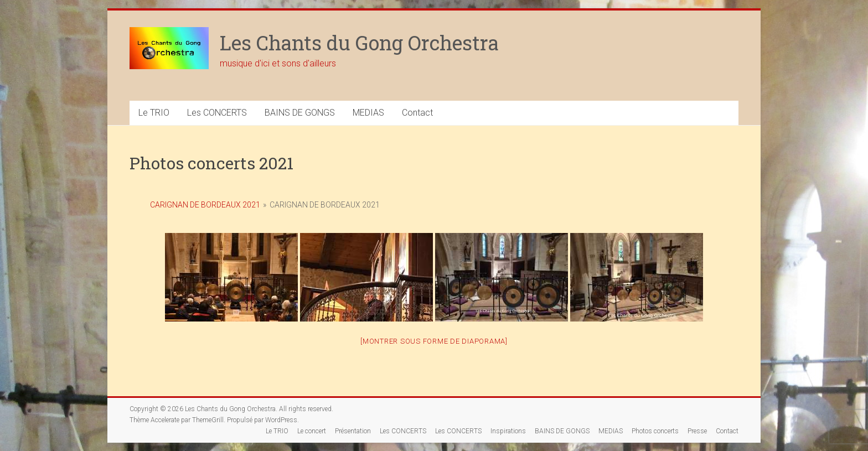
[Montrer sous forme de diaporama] (434, 341)
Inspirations (508, 431)
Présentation (353, 431)
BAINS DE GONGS (300, 113)
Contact (417, 113)
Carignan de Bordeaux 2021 (205, 205)
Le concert (312, 431)
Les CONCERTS (217, 113)
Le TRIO (154, 113)
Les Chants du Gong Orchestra (359, 43)
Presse (697, 431)
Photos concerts (655, 431)
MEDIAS (368, 113)
